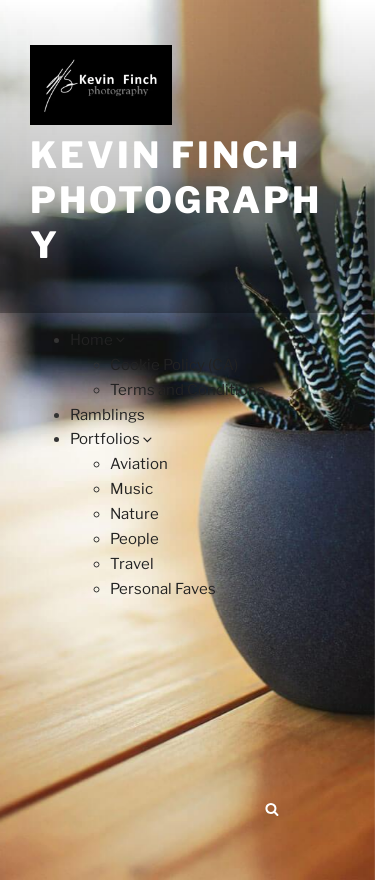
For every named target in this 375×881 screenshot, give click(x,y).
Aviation (139, 464)
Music (131, 489)
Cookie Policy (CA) (174, 365)
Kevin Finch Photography (176, 200)
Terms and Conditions (187, 390)
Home (99, 340)
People (134, 539)
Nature (134, 514)
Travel (132, 564)
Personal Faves (163, 589)
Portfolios (112, 439)
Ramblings (107, 415)
